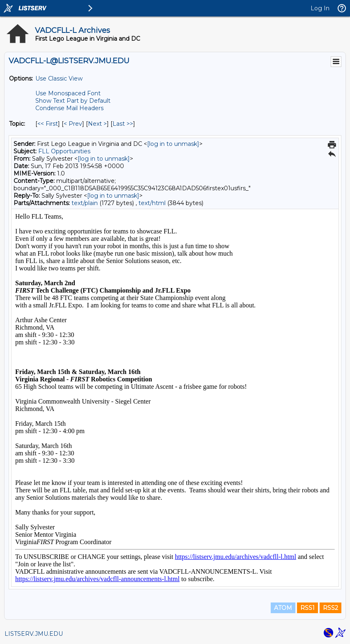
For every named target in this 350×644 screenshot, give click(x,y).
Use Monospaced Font (68, 93)
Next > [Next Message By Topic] (97, 124)
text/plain (85, 203)
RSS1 (307, 608)
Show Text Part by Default (73, 101)
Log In (320, 8)
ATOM (283, 608)
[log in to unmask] (173, 144)
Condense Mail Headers (69, 108)
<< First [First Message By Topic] (48, 124)
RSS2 (330, 608)
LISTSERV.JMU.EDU (34, 634)
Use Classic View (59, 78)
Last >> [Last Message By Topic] (123, 124)
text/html (152, 203)
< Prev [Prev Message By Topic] (73, 124)
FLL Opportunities (64, 151)
